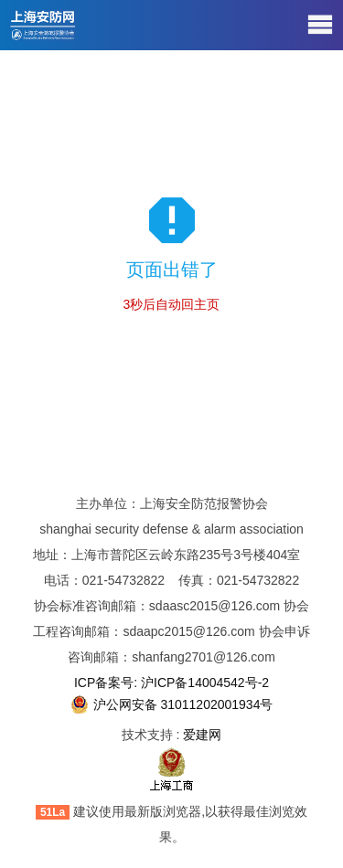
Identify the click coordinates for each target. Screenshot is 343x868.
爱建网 (202, 735)
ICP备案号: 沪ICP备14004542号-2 (171, 683)
